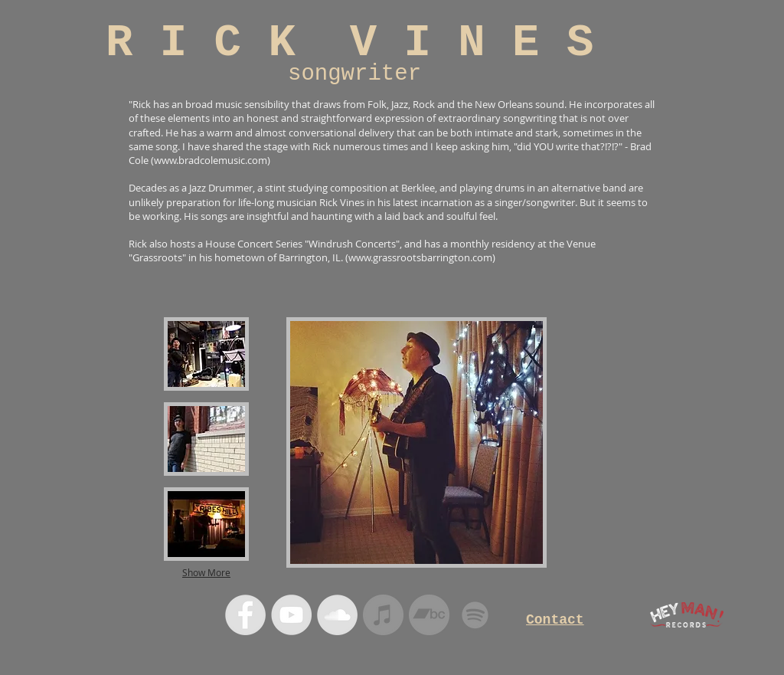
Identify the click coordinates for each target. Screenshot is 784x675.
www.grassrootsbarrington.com (420, 257)
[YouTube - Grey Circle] (291, 615)
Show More (206, 572)
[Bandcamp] (429, 615)
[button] (206, 354)
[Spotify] (475, 615)
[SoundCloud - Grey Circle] (337, 615)
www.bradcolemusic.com (211, 160)
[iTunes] (383, 615)
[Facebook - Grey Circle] (245, 615)
